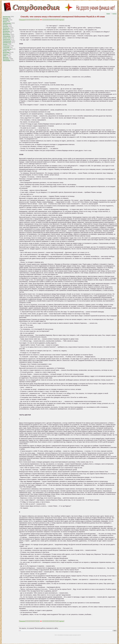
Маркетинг (6, 30)
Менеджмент (6, 34)
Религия (5, 44)
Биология (5, 18)
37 (35, 20)
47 (55, 20)
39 (39, 20)
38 (37, 20)
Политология (6, 39)
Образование (7, 36)
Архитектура (6, 17)
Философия (6, 52)
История (5, 25)
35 (31, 20)
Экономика (6, 59)
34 (29, 20)
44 (49, 20)
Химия (5, 56)
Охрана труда (7, 38)
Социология (6, 46)
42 (45, 20)
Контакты (114, 14)
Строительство (7, 49)
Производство (7, 43)
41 (43, 20)
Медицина (6, 33)
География (6, 20)
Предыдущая (22, 20)
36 (33, 20)
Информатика (7, 23)
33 (27, 20)
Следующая (61, 20)
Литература (6, 28)
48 (57, 20)
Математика (6, 31)
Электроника (6, 60)
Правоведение (7, 41)
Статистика (6, 47)
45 (51, 20)
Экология (5, 57)
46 (53, 20)
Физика (5, 51)
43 (47, 20)
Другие (5, 21)
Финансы (5, 54)
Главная (108, 14)
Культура (5, 26)
